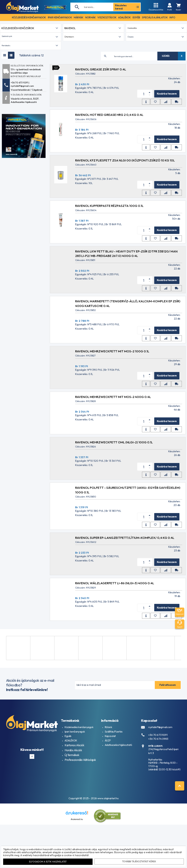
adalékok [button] (124, 17)
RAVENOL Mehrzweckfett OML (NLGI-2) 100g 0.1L (117, 494)
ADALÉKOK (71, 792)
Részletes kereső (127, 7)
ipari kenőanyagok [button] (60, 17)
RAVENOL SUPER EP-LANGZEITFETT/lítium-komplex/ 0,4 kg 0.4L (127, 589)
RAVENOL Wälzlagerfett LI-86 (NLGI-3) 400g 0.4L (117, 635)
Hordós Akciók (73, 801)
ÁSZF (36, 150)
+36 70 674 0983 (157, 789)
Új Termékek (71, 806)
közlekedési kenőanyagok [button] (29, 17)
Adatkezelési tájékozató (24, 154)
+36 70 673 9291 (156, 786)
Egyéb (68, 788)
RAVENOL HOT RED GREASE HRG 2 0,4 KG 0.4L (112, 166)
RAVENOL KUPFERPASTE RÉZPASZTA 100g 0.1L (112, 257)
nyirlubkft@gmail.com (159, 779)
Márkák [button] (79, 17)
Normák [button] (90, 17)
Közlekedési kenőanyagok (79, 779)
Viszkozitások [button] (107, 17)
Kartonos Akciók (74, 797)
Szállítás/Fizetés (114, 783)
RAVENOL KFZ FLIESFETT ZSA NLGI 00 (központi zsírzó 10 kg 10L (128, 212)
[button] (31, 89)
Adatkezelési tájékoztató (118, 797)
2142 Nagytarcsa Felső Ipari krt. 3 (165, 799)
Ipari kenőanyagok (75, 783)
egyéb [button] (136, 17)
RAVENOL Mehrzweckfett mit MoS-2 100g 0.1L (115, 403)
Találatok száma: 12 (31, 107)
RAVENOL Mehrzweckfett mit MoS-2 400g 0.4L (116, 448)
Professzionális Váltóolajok (80, 810)
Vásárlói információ (21, 150)
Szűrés (166, 108)
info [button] (172, 17)
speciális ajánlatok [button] (155, 17)
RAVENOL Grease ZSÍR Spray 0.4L (103, 121)
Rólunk (108, 779)
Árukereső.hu (77, 863)
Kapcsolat (110, 788)
